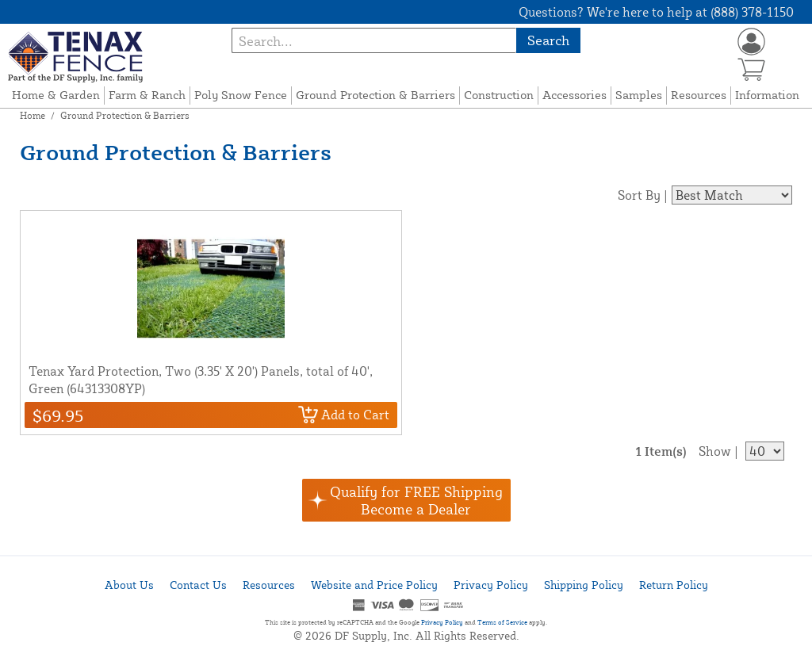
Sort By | (643, 195)
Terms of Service (502, 622)
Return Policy (674, 585)
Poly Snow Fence (241, 95)
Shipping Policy (584, 585)
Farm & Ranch (147, 95)
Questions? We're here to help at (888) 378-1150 (656, 12)
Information (767, 95)
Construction (499, 95)
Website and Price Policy (374, 585)
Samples (639, 95)
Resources (699, 95)
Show (715, 451)
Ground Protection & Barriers (375, 95)
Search (548, 40)
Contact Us (198, 585)
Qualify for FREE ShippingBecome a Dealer (416, 500)
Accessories (575, 95)
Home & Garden (56, 95)
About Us (129, 585)
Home (33, 115)
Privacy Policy (491, 585)
